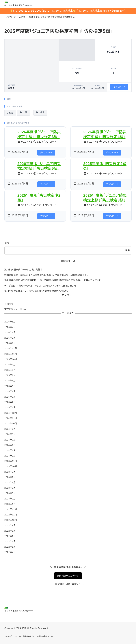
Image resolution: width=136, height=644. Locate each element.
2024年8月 (10, 434)
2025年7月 (10, 375)
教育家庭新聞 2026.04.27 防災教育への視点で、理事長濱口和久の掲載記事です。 (46, 275)
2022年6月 (10, 541)
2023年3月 (10, 493)
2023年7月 (10, 477)
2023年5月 (10, 488)
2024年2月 (10, 456)
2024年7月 (10, 440)
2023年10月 (11, 466)
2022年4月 (10, 552)
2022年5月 (10, 547)
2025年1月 (10, 407)
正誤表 (10, 113)
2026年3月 (10, 333)
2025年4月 (10, 391)
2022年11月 (11, 515)
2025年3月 (10, 397)
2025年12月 (11, 349)
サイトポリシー (11, 636)
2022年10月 (11, 520)
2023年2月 (10, 499)
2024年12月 (11, 413)
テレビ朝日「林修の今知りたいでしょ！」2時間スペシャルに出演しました (40, 286)
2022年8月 (10, 531)
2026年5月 (10, 322)
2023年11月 (11, 461)
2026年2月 (10, 338)
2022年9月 (10, 525)
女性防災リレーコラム (15, 309)
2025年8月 (10, 370)
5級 (23, 112)
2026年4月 (10, 327)
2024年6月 (10, 445)
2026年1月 (10, 343)
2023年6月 (10, 483)
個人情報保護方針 (27, 636)
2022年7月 (10, 536)
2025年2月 (10, 402)
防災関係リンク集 (45, 636)
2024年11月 (11, 418)
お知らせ (9, 304)
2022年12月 (11, 509)
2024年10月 (11, 424)
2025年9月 (10, 365)
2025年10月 (11, 359)
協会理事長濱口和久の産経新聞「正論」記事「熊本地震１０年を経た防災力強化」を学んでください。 (54, 280)
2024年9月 (10, 429)
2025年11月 (11, 354)
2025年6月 (10, 381)
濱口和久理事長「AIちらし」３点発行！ (23, 270)
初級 (40, 112)
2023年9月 (10, 472)
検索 (7, 243)
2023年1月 (10, 504)
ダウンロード (119, 87)
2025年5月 (10, 386)
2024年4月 (10, 450)
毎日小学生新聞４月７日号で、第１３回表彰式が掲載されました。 (37, 291)
